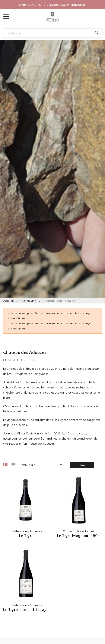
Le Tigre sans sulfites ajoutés (26, 609)
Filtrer (82, 465)
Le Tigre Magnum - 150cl (79, 536)
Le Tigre (26, 536)
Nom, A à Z (43, 465)
